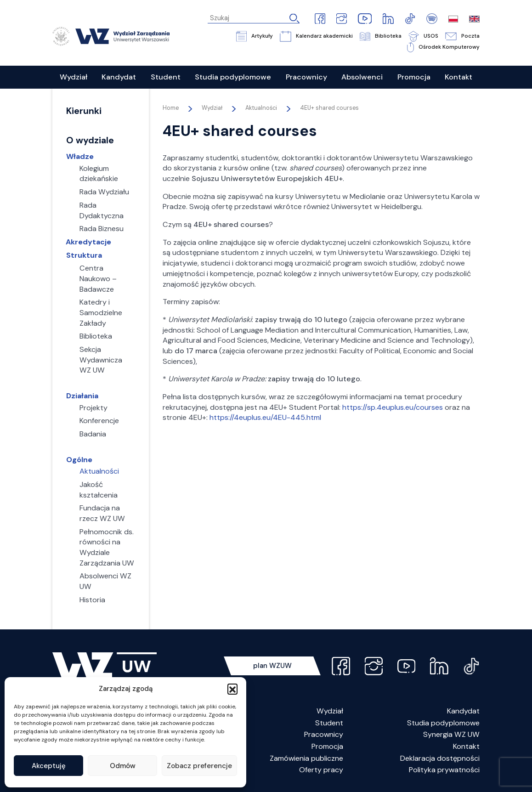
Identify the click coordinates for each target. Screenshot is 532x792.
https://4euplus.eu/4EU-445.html (265, 417)
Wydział (330, 711)
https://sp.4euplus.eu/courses (393, 407)
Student (329, 723)
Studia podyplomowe (443, 723)
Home (171, 108)
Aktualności (261, 108)
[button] (232, 689)
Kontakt (466, 746)
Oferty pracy (321, 770)
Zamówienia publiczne (306, 758)
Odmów (123, 766)
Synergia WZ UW (451, 734)
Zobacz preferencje (199, 766)
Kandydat (463, 711)
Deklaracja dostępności (440, 758)
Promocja (327, 746)
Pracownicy (324, 734)
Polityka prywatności (444, 770)
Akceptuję (49, 766)
